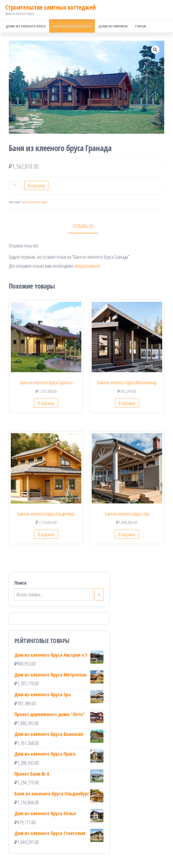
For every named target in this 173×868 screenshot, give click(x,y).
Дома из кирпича (112, 26)
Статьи (139, 26)
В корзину (36, 186)
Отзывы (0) (83, 226)
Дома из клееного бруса (25, 26)
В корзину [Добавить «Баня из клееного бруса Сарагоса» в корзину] (46, 403)
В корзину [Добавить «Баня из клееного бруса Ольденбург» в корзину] (46, 535)
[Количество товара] (16, 185)
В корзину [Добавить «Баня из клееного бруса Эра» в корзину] (127, 535)
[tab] (87, 227)
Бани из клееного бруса (71, 26)
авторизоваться (87, 266)
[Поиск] (99, 595)
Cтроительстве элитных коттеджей (51, 7)
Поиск (20, 583)
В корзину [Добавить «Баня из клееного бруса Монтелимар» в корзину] (127, 403)
